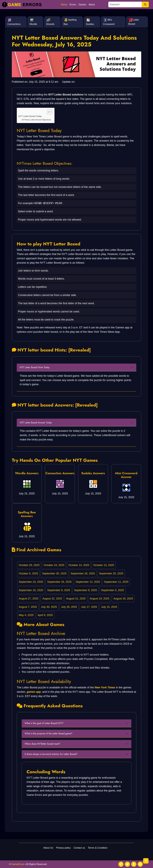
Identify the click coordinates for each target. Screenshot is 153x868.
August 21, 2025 (76, 599)
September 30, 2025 (54, 573)
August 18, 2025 (123, 599)
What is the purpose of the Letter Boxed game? (48, 734)
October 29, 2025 (29, 565)
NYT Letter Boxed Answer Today (36, 423)
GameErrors (18, 864)
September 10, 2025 (31, 590)
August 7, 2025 (28, 607)
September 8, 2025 (86, 590)
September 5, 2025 (113, 590)
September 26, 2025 (83, 573)
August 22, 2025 (52, 599)
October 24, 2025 (54, 565)
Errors (73, 5)
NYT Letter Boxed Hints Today (35, 367)
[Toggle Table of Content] (48, 112)
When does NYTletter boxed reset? (42, 744)
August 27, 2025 (29, 599)
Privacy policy (63, 848)
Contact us (79, 848)
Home (64, 5)
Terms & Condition (98, 848)
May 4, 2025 (26, 615)
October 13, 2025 (104, 565)
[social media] (121, 864)
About (92, 5)
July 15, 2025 (109, 607)
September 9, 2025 (59, 590)
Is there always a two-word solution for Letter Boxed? (51, 754)
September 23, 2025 (31, 582)
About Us (48, 848)
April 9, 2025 (45, 615)
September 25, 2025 (111, 573)
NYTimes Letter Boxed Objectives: (37, 120)
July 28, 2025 (69, 607)
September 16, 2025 (59, 582)
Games (82, 5)
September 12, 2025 (88, 582)
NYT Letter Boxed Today (30, 116)
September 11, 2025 (116, 582)
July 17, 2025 (89, 607)
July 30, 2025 (49, 607)
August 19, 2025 (99, 599)
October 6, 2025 (28, 573)
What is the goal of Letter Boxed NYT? (44, 723)
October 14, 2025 (79, 565)
